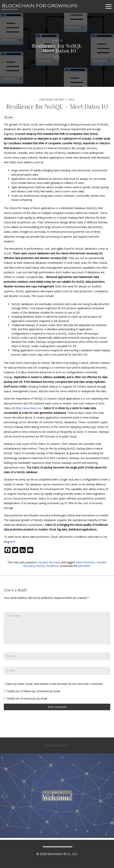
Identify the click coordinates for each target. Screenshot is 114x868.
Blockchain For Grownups (40, 6)
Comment (13, 615)
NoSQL (41, 566)
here (13, 542)
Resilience (53, 566)
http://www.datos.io (28, 408)
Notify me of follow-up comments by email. (34, 691)
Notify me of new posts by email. (27, 698)
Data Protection (85, 562)
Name (11, 656)
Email (11, 670)
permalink (84, 566)
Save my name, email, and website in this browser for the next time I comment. (55, 684)
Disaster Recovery (49, 562)
